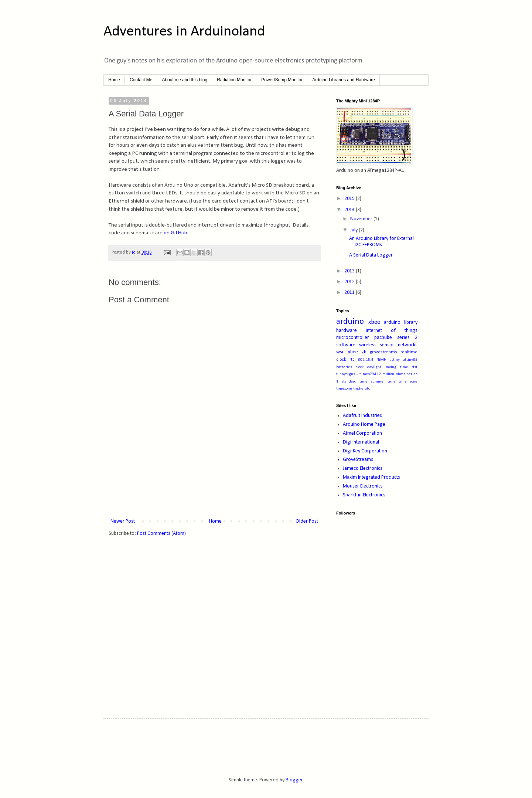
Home (114, 80)
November (362, 219)
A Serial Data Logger (371, 255)
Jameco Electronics (363, 468)
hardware (347, 331)
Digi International (361, 442)
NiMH (381, 360)
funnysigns (346, 374)
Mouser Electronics (363, 486)
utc (367, 389)
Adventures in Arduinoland (184, 32)
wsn (340, 352)
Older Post (307, 521)
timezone (344, 389)
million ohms (394, 374)
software (346, 345)
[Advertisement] (243, 491)
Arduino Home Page (364, 425)
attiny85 (410, 360)
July (354, 230)
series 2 (407, 338)
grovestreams (383, 352)
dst (415, 367)
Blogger (294, 780)
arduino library (401, 322)
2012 (350, 282)
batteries (344, 367)
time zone (408, 382)
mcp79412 (372, 374)
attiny (395, 360)
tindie (358, 389)
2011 (350, 293)
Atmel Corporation (362, 433)
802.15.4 (366, 360)
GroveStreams (358, 460)
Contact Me (141, 80)
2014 (350, 210)
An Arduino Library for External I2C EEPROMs (381, 242)
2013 (350, 271)
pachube (383, 338)
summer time (383, 382)
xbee (374, 322)
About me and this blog (185, 80)
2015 (350, 199)
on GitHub (175, 233)
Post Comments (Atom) (161, 534)
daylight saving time (388, 367)
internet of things (392, 331)
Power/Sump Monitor (282, 80)
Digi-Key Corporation (365, 451)
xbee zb (357, 352)
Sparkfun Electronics (364, 495)
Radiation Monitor (234, 80)
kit (359, 374)
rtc (352, 360)
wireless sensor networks (388, 345)
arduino (350, 322)
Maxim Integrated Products (371, 477)
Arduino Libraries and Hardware (343, 80)
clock (360, 367)
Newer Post (123, 521)
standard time (354, 382)
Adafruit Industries (362, 416)
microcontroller (353, 338)
